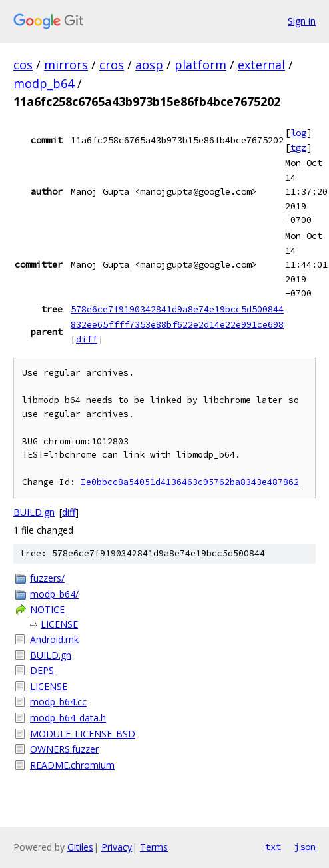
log (298, 133)
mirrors (66, 65)
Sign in (302, 21)
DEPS (42, 670)
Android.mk (54, 639)
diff (87, 339)
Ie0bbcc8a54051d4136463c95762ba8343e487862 (190, 482)
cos (23, 65)
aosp (149, 65)
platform (200, 65)
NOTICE (47, 609)
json (305, 847)
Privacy (117, 847)
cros (112, 65)
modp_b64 (44, 83)
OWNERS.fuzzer (64, 749)
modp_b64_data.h (68, 718)
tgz (298, 147)
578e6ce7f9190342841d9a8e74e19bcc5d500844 (177, 309)
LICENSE (59, 624)
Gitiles (80, 847)
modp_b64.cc (58, 702)
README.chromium (72, 765)
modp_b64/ (54, 594)
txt (273, 847)
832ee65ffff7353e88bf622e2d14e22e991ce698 (177, 324)
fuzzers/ (47, 578)
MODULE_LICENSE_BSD (83, 734)
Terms (154, 847)
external (261, 65)
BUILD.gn (34, 512)
